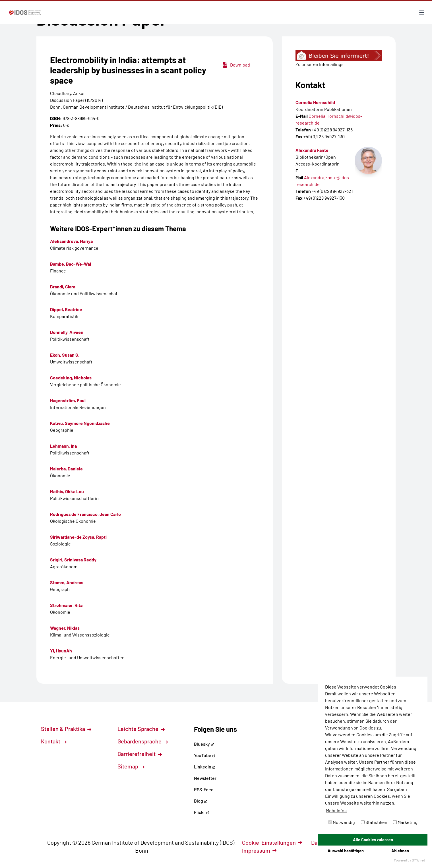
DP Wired (418, 860)
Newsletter (205, 778)
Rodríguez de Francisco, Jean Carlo (85, 514)
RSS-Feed (204, 789)
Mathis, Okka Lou (67, 491)
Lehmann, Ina (63, 446)
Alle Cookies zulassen (373, 840)
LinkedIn (205, 767)
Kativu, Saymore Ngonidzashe (80, 423)
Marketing (405, 822)
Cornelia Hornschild (315, 102)
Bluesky (204, 744)
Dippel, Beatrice (66, 309)
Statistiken (374, 822)
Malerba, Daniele (66, 469)
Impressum (259, 850)
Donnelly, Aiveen (67, 332)
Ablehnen (400, 851)
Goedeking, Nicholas (71, 378)
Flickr (202, 812)
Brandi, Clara (63, 287)
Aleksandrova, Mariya (71, 241)
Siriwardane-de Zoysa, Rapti (78, 537)
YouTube (205, 755)
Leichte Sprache (141, 729)
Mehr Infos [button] (336, 810)
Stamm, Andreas (67, 582)
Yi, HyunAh (61, 651)
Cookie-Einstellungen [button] (272, 842)
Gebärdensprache (143, 741)
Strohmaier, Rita (66, 605)
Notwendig (342, 822)
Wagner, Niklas (65, 628)
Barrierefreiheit (140, 754)
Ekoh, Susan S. (65, 355)
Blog (201, 801)
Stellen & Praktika (66, 729)
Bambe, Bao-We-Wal (71, 264)
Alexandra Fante (312, 150)
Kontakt (54, 741)
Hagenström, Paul (68, 400)
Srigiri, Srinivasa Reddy (73, 560)
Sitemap (131, 766)
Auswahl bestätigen (346, 851)
